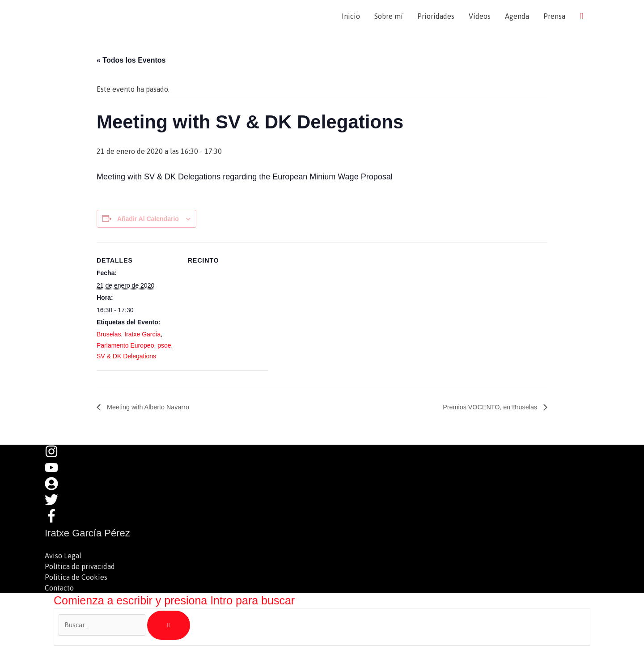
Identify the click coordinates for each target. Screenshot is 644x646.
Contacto (59, 589)
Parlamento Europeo (125, 346)
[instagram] (56, 457)
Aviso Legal (63, 557)
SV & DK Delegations (126, 357)
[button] (581, 16)
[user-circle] (56, 489)
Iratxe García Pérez (121, 16)
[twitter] (56, 505)
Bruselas (109, 336)
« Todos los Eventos (131, 61)
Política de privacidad (80, 567)
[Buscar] (169, 626)
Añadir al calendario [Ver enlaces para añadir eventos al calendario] (148, 220)
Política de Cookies (76, 578)
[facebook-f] (54, 521)
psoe (164, 346)
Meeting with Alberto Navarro (152, 408)
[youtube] (56, 473)
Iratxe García (142, 336)
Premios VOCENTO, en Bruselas (485, 408)
